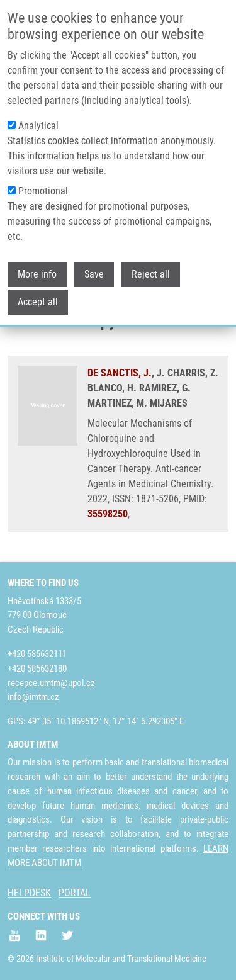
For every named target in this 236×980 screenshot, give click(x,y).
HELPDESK (29, 893)
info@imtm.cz (33, 697)
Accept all (38, 302)
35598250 (108, 514)
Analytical (38, 126)
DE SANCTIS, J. (120, 373)
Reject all (151, 274)
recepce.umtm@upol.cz (51, 683)
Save (94, 274)
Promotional (43, 191)
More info (37, 274)
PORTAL (75, 893)
